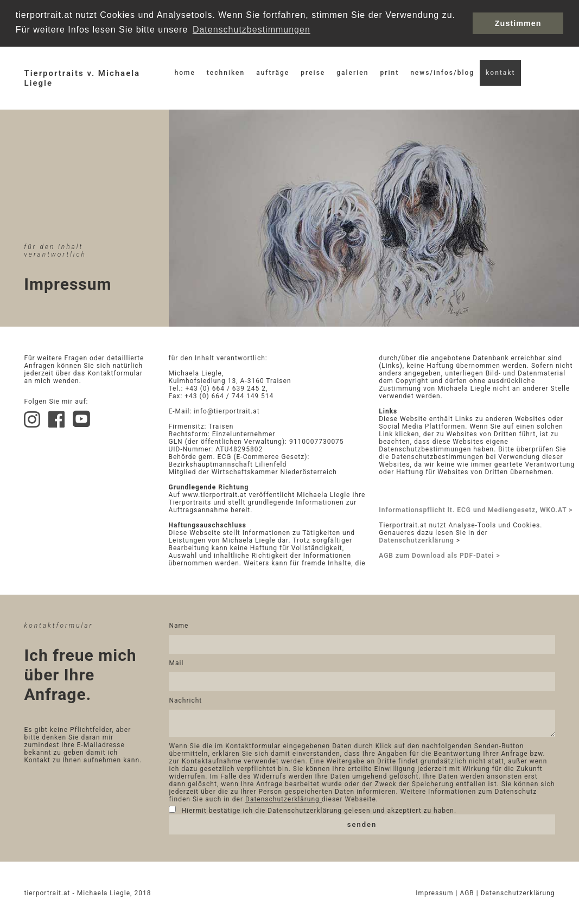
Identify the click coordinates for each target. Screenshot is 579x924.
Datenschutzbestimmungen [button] (252, 30)
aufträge (273, 72)
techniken (226, 72)
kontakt (500, 72)
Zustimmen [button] (518, 23)
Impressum (435, 895)
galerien (352, 72)
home (184, 72)
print (389, 72)
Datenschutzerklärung (416, 539)
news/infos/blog (442, 72)
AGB (468, 895)
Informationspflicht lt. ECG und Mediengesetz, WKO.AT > (476, 509)
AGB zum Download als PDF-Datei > (439, 555)
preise (313, 72)
